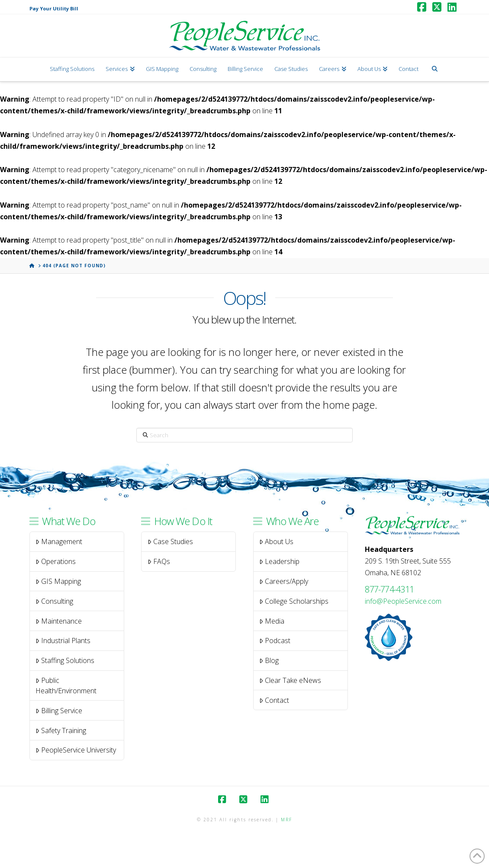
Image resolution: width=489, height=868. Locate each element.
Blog (269, 660)
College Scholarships (294, 601)
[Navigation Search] (434, 69)
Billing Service (59, 711)
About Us (276, 541)
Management (59, 541)
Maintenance (59, 621)
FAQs (159, 561)
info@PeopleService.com (403, 601)
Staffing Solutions (65, 660)
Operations (56, 561)
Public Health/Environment (66, 685)
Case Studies (170, 541)
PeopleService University (76, 750)
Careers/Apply (284, 581)
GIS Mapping (58, 581)
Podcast (275, 641)
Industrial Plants (63, 641)
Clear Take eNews (290, 680)
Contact (274, 700)
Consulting (54, 601)
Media (272, 621)
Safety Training (61, 730)
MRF (286, 820)
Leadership (279, 561)
